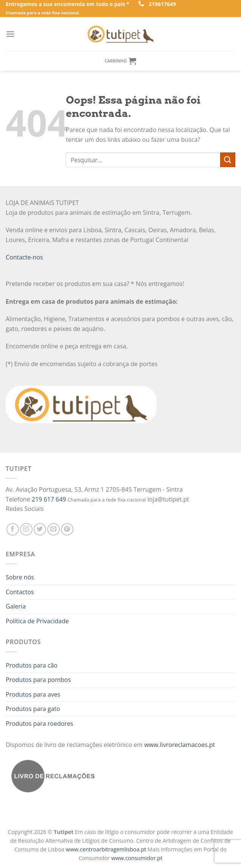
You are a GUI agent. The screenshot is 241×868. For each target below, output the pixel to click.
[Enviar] (228, 160)
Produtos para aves (33, 694)
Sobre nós (20, 577)
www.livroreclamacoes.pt (180, 745)
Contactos (20, 592)
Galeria (16, 606)
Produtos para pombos (38, 680)
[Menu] (10, 34)
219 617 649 (49, 499)
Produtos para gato (33, 709)
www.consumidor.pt (137, 858)
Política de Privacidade (37, 621)
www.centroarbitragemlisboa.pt (107, 849)
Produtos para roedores (39, 724)
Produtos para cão (32, 665)
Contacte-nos (24, 257)
